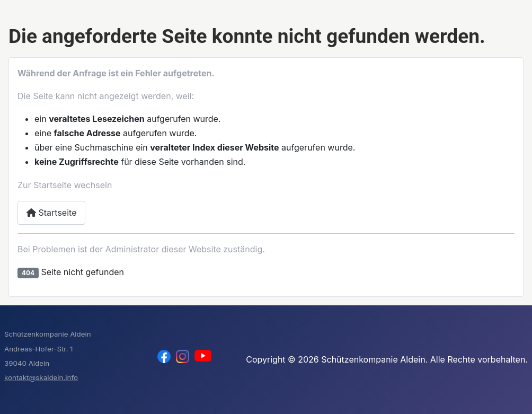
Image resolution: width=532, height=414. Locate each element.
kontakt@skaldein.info (41, 377)
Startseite (51, 213)
